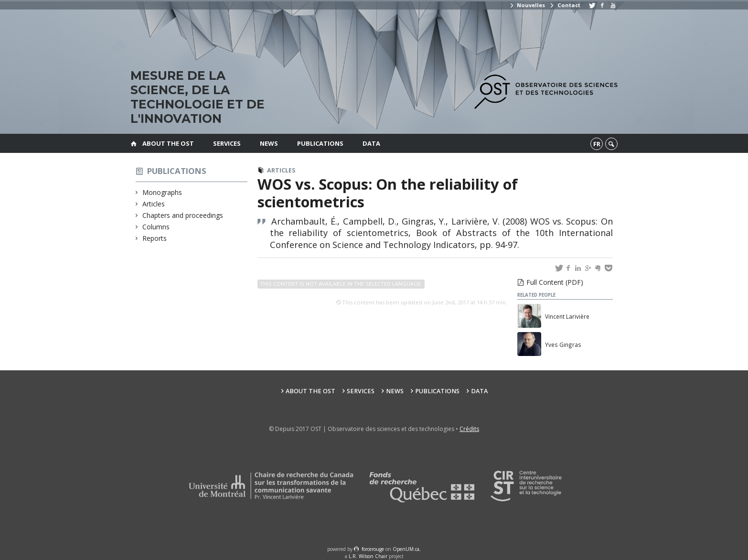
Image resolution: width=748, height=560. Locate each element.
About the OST (168, 143)
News (269, 143)
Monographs (162, 192)
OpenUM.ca (406, 549)
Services (227, 143)
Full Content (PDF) (555, 282)
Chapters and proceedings (183, 215)
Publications (320, 143)
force (373, 549)
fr (597, 144)
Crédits (469, 429)
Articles (154, 204)
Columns (156, 227)
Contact (565, 5)
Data (371, 143)
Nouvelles (527, 5)
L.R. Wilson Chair (368, 556)
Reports (155, 238)
